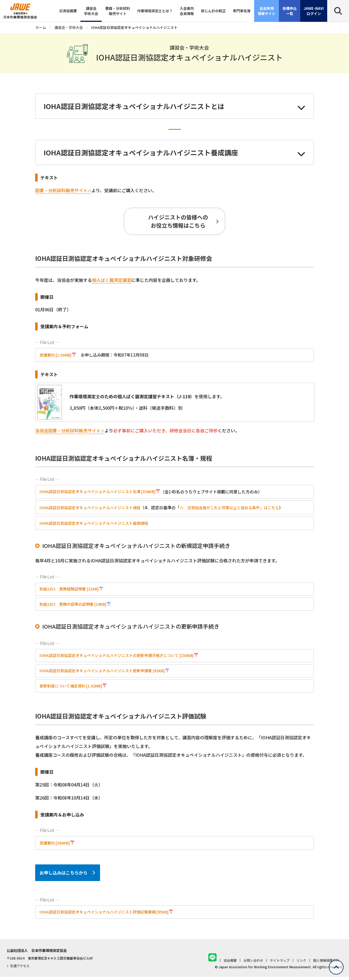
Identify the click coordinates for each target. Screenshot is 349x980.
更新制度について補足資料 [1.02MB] (73, 688)
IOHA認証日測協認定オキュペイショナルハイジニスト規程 (93, 508)
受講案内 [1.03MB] (57, 355)
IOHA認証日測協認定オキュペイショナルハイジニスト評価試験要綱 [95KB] (109, 915)
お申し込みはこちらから (64, 875)
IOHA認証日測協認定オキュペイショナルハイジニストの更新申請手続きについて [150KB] (122, 657)
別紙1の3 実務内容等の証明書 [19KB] (76, 605)
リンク (301, 964)
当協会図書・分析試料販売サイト (68, 430)
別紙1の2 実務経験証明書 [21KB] (72, 589)
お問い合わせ (253, 964)
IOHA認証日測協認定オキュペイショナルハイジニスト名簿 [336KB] (102, 492)
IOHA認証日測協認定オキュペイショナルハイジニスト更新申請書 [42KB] (107, 673)
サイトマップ (280, 964)
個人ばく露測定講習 (112, 280)
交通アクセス (18, 969)
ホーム (41, 27)
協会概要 (230, 964)
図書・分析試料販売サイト (61, 190)
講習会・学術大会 (69, 27)
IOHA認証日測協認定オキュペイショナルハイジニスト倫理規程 (97, 523)
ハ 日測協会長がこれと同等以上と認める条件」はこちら (240, 508)
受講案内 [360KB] (56, 845)
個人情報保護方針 (326, 964)
